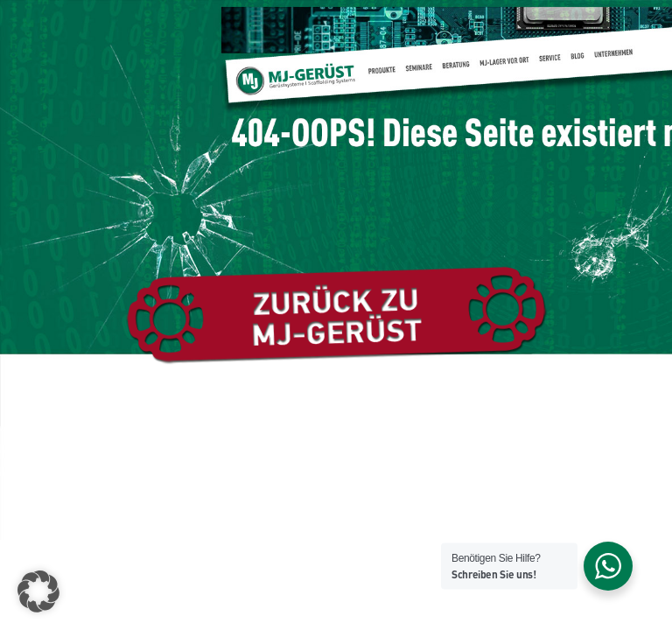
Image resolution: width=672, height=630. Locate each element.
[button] (38, 591)
